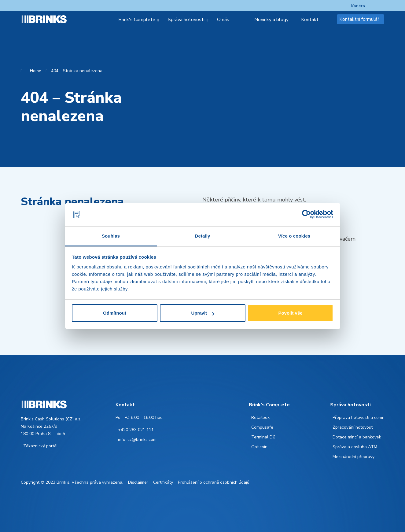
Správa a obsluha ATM (355, 447)
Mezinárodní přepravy (353, 457)
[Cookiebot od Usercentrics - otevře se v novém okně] (306, 215)
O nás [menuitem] (223, 20)
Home (36, 71)
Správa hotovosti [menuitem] (186, 20)
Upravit (203, 313)
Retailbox (260, 417)
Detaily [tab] (203, 236)
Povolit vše (290, 313)
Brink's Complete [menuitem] (137, 20)
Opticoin (259, 447)
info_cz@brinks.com (137, 440)
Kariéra (358, 6)
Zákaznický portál (40, 446)
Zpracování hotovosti (353, 427)
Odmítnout (115, 313)
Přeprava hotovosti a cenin (359, 417)
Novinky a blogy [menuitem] (271, 20)
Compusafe (262, 427)
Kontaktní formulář (359, 19)
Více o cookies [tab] (294, 236)
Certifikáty (163, 482)
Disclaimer (138, 482)
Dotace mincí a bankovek (357, 437)
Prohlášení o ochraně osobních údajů (214, 482)
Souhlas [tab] (111, 236)
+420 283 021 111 (136, 430)
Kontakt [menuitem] (310, 20)
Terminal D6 (263, 437)
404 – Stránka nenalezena (77, 71)
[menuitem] (244, 20)
